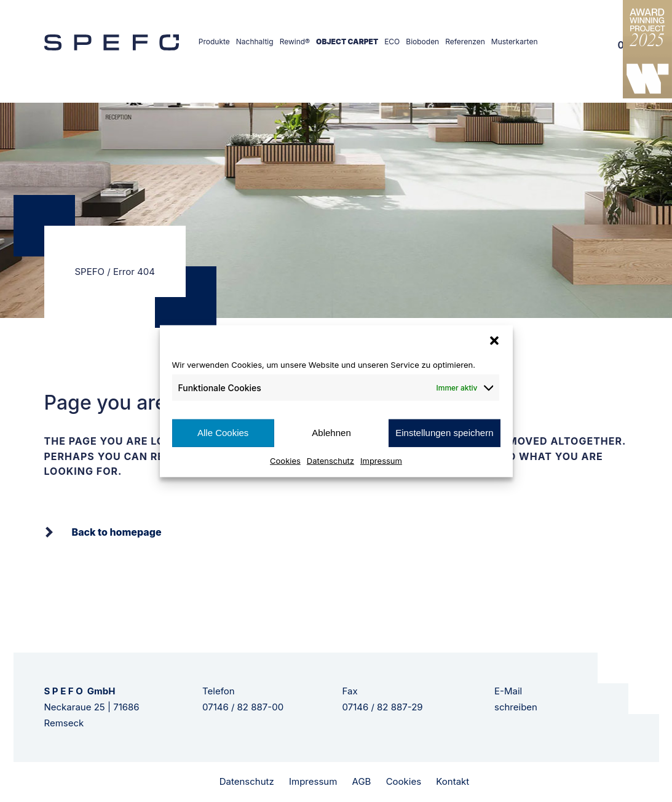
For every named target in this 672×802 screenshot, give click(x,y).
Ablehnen (331, 433)
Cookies (285, 460)
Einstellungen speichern (444, 433)
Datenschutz (330, 460)
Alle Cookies (223, 433)
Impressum (381, 460)
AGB (362, 781)
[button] (494, 341)
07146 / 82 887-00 (243, 707)
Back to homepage (117, 532)
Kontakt (453, 781)
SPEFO (90, 272)
